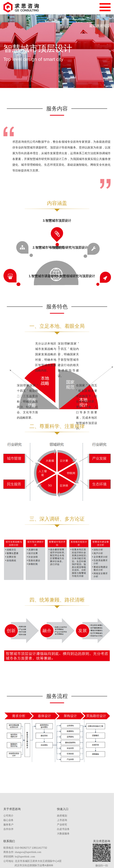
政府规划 (62, 816)
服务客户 (8, 825)
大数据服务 (63, 834)
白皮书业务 (63, 829)
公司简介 (8, 816)
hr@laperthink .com (25, 857)
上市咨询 (62, 820)
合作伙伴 (8, 829)
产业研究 (62, 825)
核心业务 (8, 820)
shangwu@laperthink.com (28, 852)
